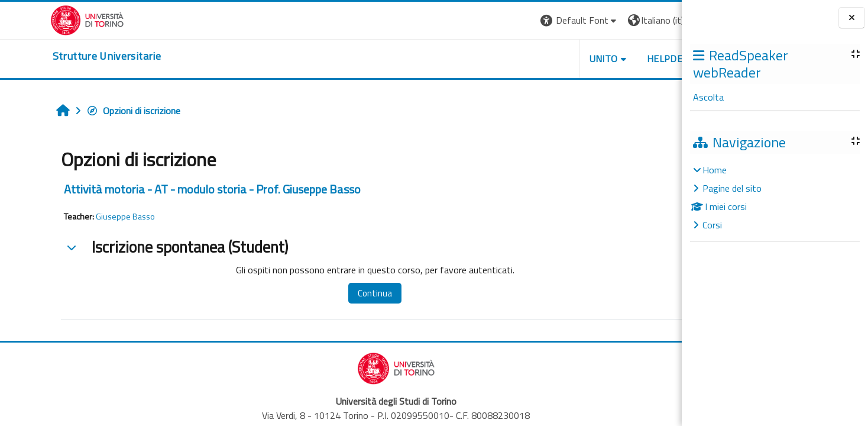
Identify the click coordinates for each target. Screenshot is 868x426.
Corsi (712, 225)
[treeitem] (775, 197)
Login (661, 20)
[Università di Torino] (37, 19)
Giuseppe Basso (81, 217)
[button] (519, 20)
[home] (56, 56)
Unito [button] (543, 59)
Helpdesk (610, 59)
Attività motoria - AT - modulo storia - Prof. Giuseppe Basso (168, 189)
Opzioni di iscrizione (89, 111)
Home (715, 170)
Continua (325, 293)
